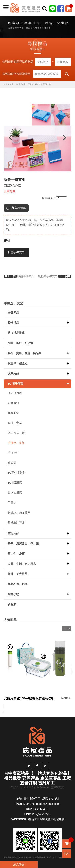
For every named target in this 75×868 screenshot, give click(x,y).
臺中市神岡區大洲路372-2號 (41, 799)
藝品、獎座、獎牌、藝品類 (25, 353)
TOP (67, 854)
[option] (38, 138)
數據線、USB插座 (19, 513)
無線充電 (13, 413)
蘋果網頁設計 (58, 787)
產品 (12, 84)
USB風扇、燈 (16, 433)
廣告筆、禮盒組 (18, 363)
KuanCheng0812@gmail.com (41, 804)
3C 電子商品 (21, 84)
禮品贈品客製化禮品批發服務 (46, 819)
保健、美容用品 (18, 574)
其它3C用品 (15, 493)
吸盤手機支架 (19, 276)
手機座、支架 (33, 84)
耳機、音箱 (15, 423)
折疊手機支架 (16, 252)
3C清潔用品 (15, 483)
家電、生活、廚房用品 (22, 564)
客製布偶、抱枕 (18, 584)
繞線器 (12, 463)
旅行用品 (13, 533)
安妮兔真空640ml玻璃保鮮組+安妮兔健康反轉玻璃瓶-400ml (32, 698)
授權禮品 (13, 323)
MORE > (66, 698)
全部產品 (13, 313)
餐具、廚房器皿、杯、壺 (23, 543)
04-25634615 (41, 809)
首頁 (5, 84)
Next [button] (67, 138)
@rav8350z (43, 814)
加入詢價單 (19, 208)
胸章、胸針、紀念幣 (20, 343)
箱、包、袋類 (16, 554)
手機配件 (13, 453)
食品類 (12, 604)
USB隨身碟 (15, 393)
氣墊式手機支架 (55, 276)
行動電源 (13, 403)
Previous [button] (8, 138)
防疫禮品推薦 (16, 333)
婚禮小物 (13, 594)
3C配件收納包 (17, 473)
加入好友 (19, 864)
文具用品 (13, 373)
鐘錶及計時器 (16, 522)
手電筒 (12, 503)
